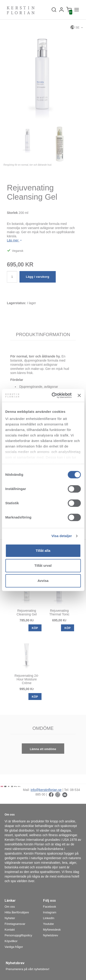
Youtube (49, 924)
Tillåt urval (43, 565)
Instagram (50, 912)
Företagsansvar (15, 924)
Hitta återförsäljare (17, 912)
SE (75, 27)
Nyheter (10, 918)
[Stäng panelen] (79, 395)
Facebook (50, 907)
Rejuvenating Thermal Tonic (59, 612)
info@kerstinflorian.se (46, 790)
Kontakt (10, 930)
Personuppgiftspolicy (18, 935)
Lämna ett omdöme (43, 749)
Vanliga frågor (14, 947)
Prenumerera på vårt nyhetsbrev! (28, 969)
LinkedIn (49, 918)
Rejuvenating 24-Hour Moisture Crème (27, 679)
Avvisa (43, 581)
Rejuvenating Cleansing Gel (27, 612)
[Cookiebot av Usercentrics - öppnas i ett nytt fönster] (53, 395)
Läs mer (15, 240)
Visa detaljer (62, 536)
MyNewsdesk (52, 930)
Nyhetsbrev (51, 935)
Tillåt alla (43, 551)
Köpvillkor (11, 941)
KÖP (35, 628)
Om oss (10, 907)
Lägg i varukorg (38, 277)
